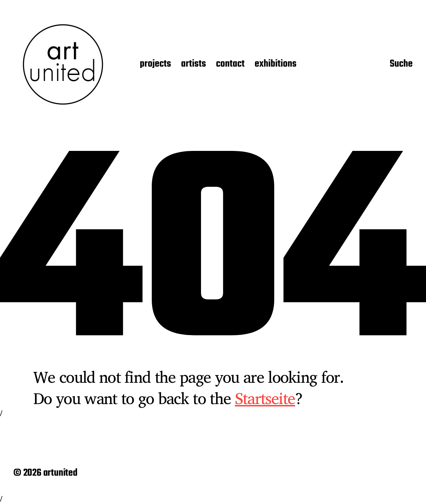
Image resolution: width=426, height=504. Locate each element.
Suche (401, 64)
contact (230, 64)
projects (155, 64)
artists (194, 64)
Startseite (265, 398)
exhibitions (276, 64)
